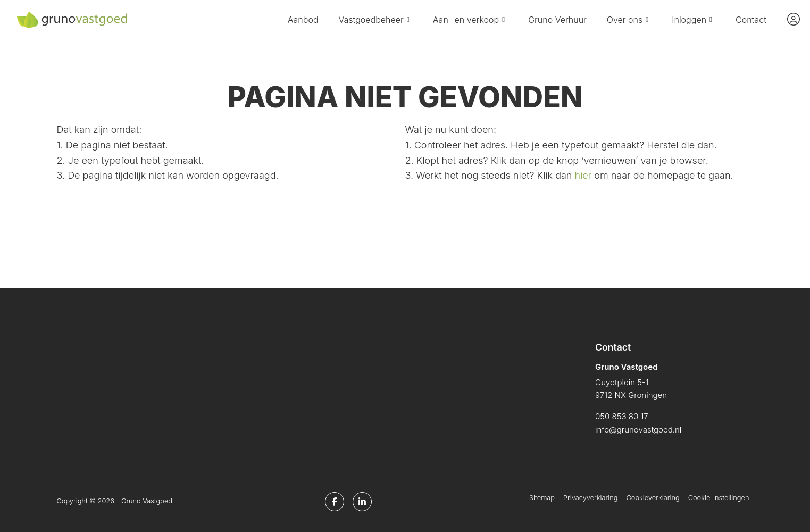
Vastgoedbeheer (376, 20)
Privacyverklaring (590, 498)
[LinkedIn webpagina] (362, 502)
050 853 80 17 (622, 416)
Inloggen (694, 20)
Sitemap (542, 498)
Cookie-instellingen (719, 498)
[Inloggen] (794, 20)
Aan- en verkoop (470, 20)
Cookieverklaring (653, 498)
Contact (751, 20)
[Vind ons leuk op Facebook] (335, 502)
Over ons (629, 20)
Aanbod (303, 20)
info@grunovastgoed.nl (638, 430)
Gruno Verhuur (557, 20)
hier (583, 175)
